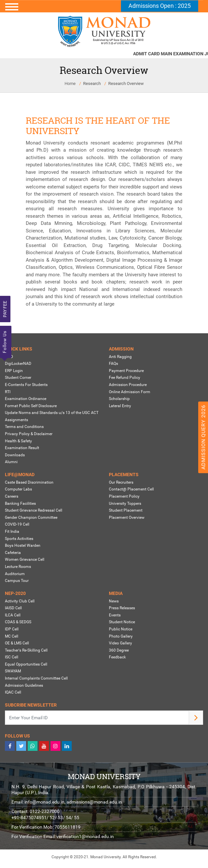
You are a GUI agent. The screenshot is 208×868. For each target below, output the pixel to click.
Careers (12, 496)
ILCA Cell (13, 615)
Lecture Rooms (18, 567)
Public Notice (121, 629)
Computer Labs (18, 489)
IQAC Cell (13, 692)
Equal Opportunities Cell (26, 664)
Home (70, 83)
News (114, 601)
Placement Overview (127, 517)
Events (115, 615)
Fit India (12, 531)
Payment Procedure (126, 371)
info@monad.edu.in (45, 802)
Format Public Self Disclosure (31, 406)
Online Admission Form (130, 392)
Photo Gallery (121, 636)
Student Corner (18, 378)
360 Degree (119, 650)
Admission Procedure (128, 385)
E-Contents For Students (26, 385)
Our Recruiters (121, 482)
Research (92, 83)
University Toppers (125, 503)
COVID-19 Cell (17, 524)
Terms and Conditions (24, 427)
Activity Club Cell (20, 601)
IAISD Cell (13, 608)
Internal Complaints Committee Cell (36, 678)
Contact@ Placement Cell (131, 489)
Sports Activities (19, 539)
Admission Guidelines (24, 685)
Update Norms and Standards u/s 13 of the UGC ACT (52, 413)
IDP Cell (12, 629)
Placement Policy (124, 496)
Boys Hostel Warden (23, 545)
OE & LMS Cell (17, 643)
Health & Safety (18, 441)
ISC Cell (12, 657)
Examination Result (22, 448)
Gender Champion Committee (31, 517)
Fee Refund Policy (125, 378)
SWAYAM (13, 671)
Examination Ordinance (26, 399)
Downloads (15, 455)
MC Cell (12, 636)
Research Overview (126, 83)
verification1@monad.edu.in (85, 836)
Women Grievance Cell (25, 559)
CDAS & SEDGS (18, 622)
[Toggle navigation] (104, 7)
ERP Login (14, 371)
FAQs (113, 364)
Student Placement (126, 510)
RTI (8, 392)
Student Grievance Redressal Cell (34, 510)
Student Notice (122, 622)
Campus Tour (17, 581)
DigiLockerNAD (18, 364)
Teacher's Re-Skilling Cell (26, 650)
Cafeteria (13, 553)
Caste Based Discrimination (29, 482)
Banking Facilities (20, 503)
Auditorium (15, 574)
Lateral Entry (120, 406)
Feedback (117, 657)
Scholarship (119, 399)
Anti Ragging (120, 357)
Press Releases (122, 608)
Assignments (16, 420)
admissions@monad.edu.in (94, 802)
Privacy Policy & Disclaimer (29, 434)
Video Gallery (120, 643)
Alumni (11, 462)
